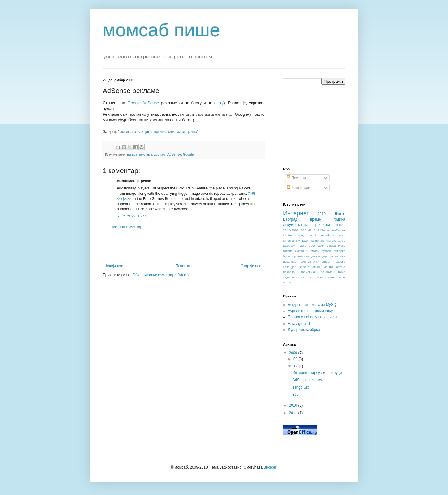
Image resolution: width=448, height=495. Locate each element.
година (339, 219)
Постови (296, 178)
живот (326, 262)
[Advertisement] (184, 247)
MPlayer (289, 241)
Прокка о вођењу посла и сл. (313, 317)
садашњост (291, 277)
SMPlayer (302, 241)
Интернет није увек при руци (317, 373)
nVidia (302, 246)
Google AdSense (143, 103)
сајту (219, 103)
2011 (294, 413)
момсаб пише (161, 30)
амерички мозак (307, 251)
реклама (146, 154)
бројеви (298, 256)
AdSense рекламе (308, 380)
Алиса (332, 246)
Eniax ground (299, 324)
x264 (322, 246)
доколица (290, 262)
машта (328, 267)
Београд (290, 219)
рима (342, 272)
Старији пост (252, 266)
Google (188, 154)
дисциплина (337, 256)
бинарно (340, 251)
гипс (307, 256)
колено (304, 267)
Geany (300, 235)
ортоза (341, 267)
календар (290, 267)
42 (310, 230)
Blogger (270, 467)
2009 (294, 353)
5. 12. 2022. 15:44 (132, 216)
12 (296, 366)
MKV (342, 235)
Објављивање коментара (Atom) (161, 275)
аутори (326, 251)
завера (132, 154)
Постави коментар (126, 227)
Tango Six (317, 241)
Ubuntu (339, 214)
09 (296, 359)
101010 (340, 225)
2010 (322, 214)
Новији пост (114, 266)
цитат (341, 277)
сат (303, 277)
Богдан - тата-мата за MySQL (313, 305)
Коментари (298, 188)
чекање (288, 282)
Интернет (296, 213)
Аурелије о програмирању (310, 311)
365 (304, 230)
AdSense (174, 154)
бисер (287, 256)
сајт (310, 277)
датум (316, 256)
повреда (289, 272)
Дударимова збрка (304, 330)
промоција (308, 272)
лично (317, 267)
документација (296, 225)
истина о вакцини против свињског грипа (158, 131)
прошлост (322, 225)
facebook (289, 246)
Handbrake (328, 235)
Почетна (183, 266)
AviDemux (338, 230)
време (316, 219)
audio (341, 241)
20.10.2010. (291, 230)
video (312, 246)
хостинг (160, 154)
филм (319, 277)
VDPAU (331, 241)
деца (324, 256)
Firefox (288, 235)
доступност (309, 262)
